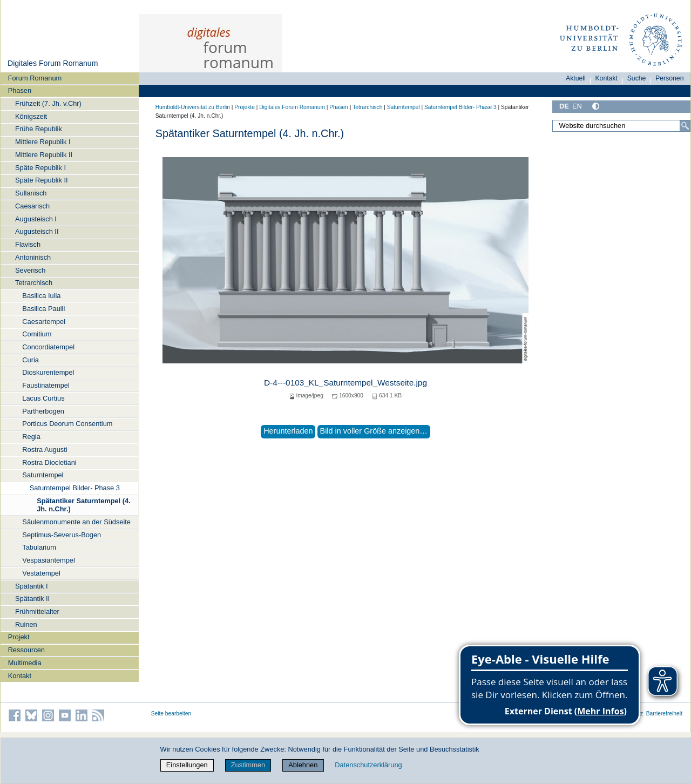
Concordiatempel (48, 347)
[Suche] (685, 126)
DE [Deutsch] (564, 106)
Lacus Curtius (43, 398)
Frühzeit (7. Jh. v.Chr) (48, 103)
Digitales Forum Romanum (53, 63)
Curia (31, 360)
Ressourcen (26, 650)
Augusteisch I (36, 219)
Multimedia (25, 663)
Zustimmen (248, 765)
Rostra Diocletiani (49, 462)
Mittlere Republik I (43, 142)
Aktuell (576, 78)
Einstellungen (187, 765)
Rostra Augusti (45, 450)
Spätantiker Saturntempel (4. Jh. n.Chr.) (84, 505)
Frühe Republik (39, 129)
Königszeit (31, 116)
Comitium (37, 334)
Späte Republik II (41, 180)
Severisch (30, 270)
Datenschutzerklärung (368, 765)
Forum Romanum (35, 78)
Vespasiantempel (48, 560)
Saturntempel (43, 475)
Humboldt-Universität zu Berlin (193, 107)
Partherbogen (43, 411)
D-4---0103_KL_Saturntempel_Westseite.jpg (345, 383)
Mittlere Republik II (44, 155)
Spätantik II (32, 599)
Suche (637, 78)
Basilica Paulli (43, 309)
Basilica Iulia (41, 296)
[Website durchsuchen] (621, 126)
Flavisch (28, 244)
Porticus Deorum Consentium (67, 424)
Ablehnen (303, 765)
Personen (670, 78)
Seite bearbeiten (171, 714)
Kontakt (20, 676)
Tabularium (39, 547)
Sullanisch (31, 193)
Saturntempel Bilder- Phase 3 (75, 488)
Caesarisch (32, 206)
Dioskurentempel (48, 372)
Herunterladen (288, 431)
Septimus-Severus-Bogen (62, 535)
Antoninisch (33, 257)
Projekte (245, 107)
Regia (31, 437)
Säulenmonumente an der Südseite (76, 522)
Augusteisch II (37, 231)
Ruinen (26, 624)
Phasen (20, 90)
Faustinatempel (46, 385)
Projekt (19, 637)
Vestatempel (41, 573)
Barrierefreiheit (664, 714)
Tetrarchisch (34, 283)
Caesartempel (44, 322)
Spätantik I (31, 586)
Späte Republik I (40, 168)
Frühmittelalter (37, 611)
